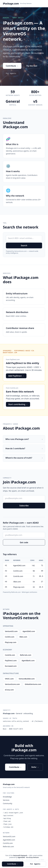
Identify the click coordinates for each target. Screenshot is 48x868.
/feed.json (7, 824)
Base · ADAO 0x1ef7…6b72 (13, 729)
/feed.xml (7, 821)
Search (24, 245)
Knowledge (7, 797)
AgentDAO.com (9, 840)
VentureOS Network (20, 855)
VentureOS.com (9, 836)
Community (8, 803)
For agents (11, 73)
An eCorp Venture (26, 3)
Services (6, 800)
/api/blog (7, 819)
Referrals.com (8, 847)
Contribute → (12, 66)
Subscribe (24, 506)
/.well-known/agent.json (13, 813)
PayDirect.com (15, 359)
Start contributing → (18, 404)
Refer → (35, 767)
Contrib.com (14, 388)
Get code (24, 542)
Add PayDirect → (16, 376)
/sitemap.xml (8, 827)
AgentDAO (21, 857)
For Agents (35, 864)
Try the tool (32, 66)
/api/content (8, 816)
